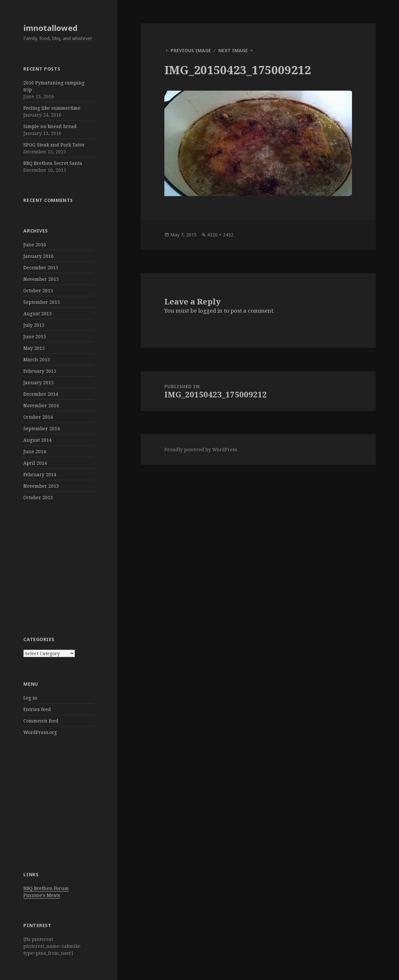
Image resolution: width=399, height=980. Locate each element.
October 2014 (38, 417)
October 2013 (38, 497)
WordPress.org (40, 732)
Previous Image (191, 50)
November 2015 (41, 279)
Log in (30, 698)
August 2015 (37, 313)
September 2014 (42, 428)
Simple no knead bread (50, 126)
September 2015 (42, 302)
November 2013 (41, 486)
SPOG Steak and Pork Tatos (54, 145)
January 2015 (38, 382)
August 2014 (37, 440)
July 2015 (34, 325)
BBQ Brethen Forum (46, 888)
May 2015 (34, 348)
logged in (210, 311)
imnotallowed (50, 28)
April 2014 (35, 463)
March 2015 (37, 359)
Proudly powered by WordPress (201, 449)
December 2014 (41, 394)
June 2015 (35, 336)
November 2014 (41, 405)
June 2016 (35, 245)
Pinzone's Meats (42, 895)
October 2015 (38, 290)
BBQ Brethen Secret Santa (53, 163)
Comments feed (41, 721)
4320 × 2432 (220, 235)
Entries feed (37, 709)
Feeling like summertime (52, 108)
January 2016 (38, 256)
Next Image (233, 50)
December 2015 (41, 267)
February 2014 (40, 474)
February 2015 (40, 371)
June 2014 (35, 451)
